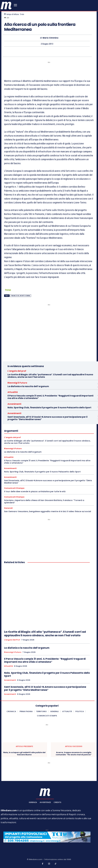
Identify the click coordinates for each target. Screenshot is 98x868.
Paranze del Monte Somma (21, 296)
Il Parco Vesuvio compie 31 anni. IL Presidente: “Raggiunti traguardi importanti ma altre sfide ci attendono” (50, 397)
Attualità (13, 392)
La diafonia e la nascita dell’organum (28, 386)
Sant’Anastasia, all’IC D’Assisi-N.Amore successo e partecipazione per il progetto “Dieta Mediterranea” (47, 418)
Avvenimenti (14, 404)
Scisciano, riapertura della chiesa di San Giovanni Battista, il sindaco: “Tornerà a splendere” (44, 501)
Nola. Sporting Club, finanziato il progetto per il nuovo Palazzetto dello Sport (49, 408)
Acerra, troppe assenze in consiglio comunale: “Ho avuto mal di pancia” (74, 754)
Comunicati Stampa (14, 488)
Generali (8, 508)
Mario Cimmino (51, 38)
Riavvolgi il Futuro (17, 383)
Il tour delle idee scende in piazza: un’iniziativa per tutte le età (35, 491)
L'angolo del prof (17, 371)
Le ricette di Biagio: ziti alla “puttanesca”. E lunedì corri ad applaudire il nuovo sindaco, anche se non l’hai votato (50, 376)
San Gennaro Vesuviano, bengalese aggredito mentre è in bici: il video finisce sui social (48, 511)
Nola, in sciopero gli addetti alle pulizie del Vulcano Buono (24, 754)
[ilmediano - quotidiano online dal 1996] (6, 5)
